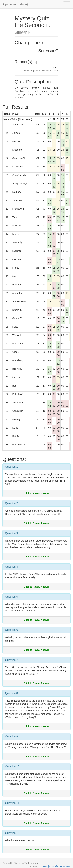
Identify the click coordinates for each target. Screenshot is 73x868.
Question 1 (11, 467)
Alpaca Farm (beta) (15, 4)
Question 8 (11, 693)
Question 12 (12, 833)
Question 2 (11, 503)
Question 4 (11, 567)
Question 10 (12, 766)
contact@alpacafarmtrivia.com (55, 866)
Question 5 (11, 597)
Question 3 (11, 533)
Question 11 (12, 803)
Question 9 (11, 736)
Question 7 (11, 660)
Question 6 (11, 630)
